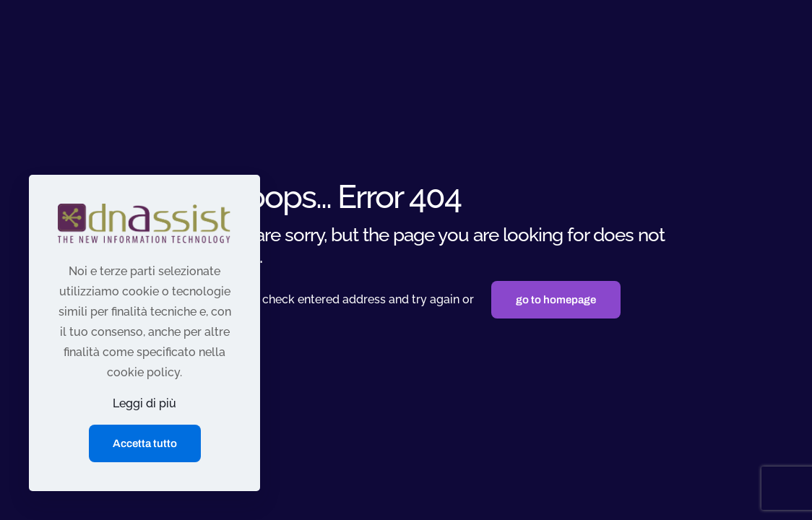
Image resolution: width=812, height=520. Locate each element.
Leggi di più (144, 403)
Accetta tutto (145, 443)
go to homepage (556, 300)
